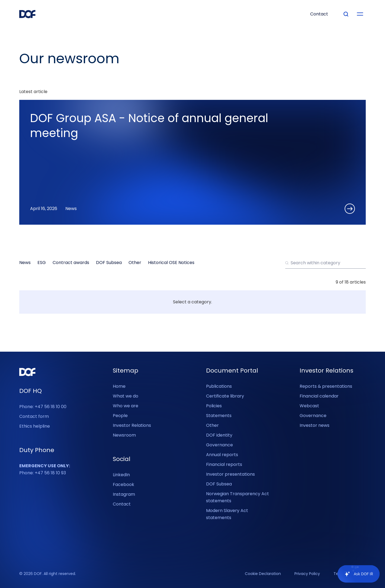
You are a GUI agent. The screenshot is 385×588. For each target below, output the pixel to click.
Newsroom (124, 435)
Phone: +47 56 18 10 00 (43, 407)
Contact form (34, 416)
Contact (122, 504)
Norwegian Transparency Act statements (238, 497)
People (120, 416)
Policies (214, 406)
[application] (356, 574)
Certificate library (225, 396)
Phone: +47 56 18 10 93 (45, 469)
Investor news (315, 425)
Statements (219, 416)
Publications (219, 386)
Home (119, 386)
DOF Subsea (219, 484)
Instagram (124, 494)
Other (212, 425)
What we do (126, 396)
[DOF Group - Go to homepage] (27, 14)
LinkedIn (121, 475)
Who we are (126, 406)
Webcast (309, 406)
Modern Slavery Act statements (227, 514)
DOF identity (219, 435)
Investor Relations (132, 425)
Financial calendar (319, 396)
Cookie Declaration (263, 574)
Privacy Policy (307, 574)
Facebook (123, 484)
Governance (219, 445)
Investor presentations (230, 474)
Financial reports (224, 464)
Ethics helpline (35, 426)
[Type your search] (346, 14)
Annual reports (222, 455)
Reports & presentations (326, 386)
